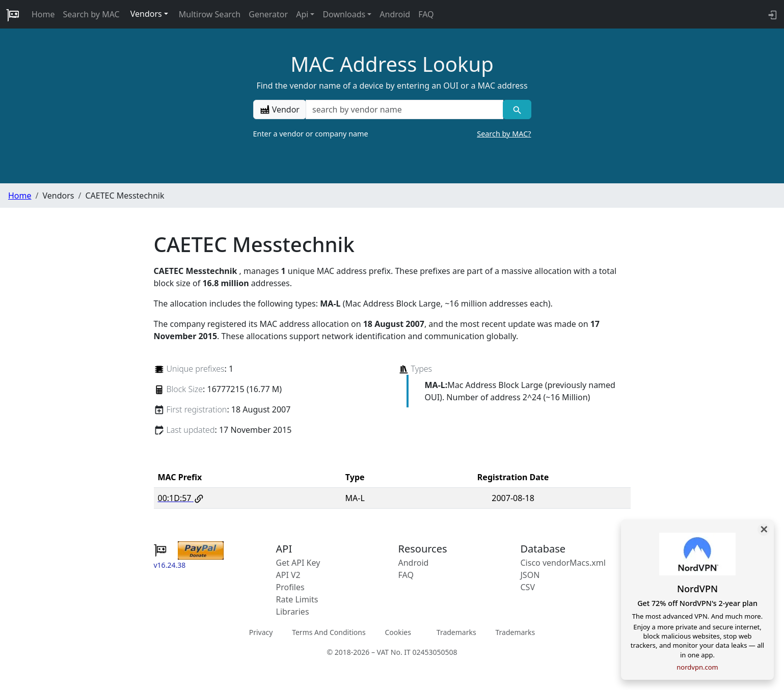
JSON (530, 575)
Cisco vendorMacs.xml (563, 563)
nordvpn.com (697, 667)
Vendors (146, 14)
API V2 (288, 575)
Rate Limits (297, 599)
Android (395, 14)
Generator (268, 14)
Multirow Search (210, 14)
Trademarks (456, 632)
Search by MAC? (504, 134)
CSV (528, 587)
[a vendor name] (404, 109)
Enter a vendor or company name (392, 134)
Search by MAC (91, 14)
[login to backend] (772, 14)
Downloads (344, 14)
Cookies (398, 632)
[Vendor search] (517, 109)
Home (43, 14)
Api (302, 14)
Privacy (261, 632)
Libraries (293, 612)
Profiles (290, 587)
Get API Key (298, 563)
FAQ (426, 14)
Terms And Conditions (329, 632)
